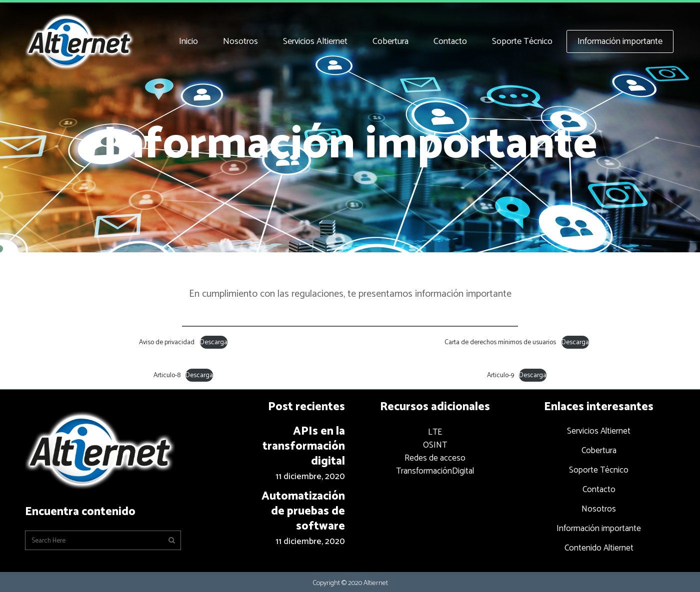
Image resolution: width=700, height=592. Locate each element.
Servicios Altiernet (599, 431)
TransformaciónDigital (435, 471)
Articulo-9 (500, 375)
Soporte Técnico (599, 470)
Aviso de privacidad (167, 342)
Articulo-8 (167, 375)
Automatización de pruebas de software (303, 511)
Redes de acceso (435, 458)
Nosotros (599, 509)
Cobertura (599, 451)
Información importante (599, 529)
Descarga (214, 342)
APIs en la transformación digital (304, 446)
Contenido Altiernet (599, 548)
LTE (435, 432)
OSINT (435, 445)
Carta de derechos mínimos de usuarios (500, 342)
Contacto (599, 490)
